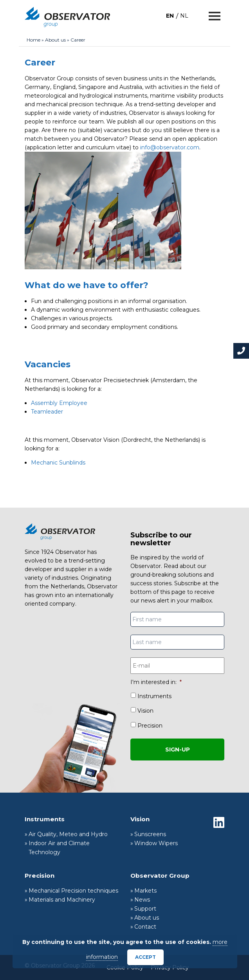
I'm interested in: (156, 682)
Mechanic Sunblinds (58, 463)
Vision (145, 711)
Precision (150, 726)
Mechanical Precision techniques (73, 891)
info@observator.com (170, 147)
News (142, 900)
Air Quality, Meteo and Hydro (68, 834)
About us (55, 40)
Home (33, 40)
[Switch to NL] (184, 15)
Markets (145, 891)
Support (145, 909)
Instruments (154, 696)
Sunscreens (150, 834)
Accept (145, 957)
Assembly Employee (59, 403)
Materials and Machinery (62, 900)
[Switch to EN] (170, 15)
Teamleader (47, 412)
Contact (145, 927)
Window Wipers (156, 843)
